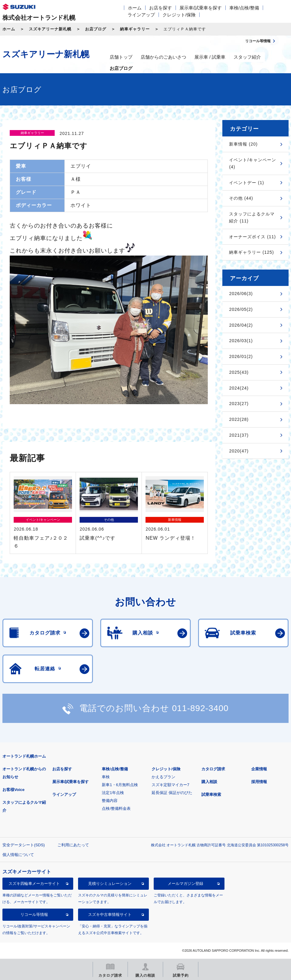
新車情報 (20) (243, 144)
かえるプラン (163, 777)
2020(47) (239, 451)
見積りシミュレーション (110, 884)
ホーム (135, 8)
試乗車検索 (211, 794)
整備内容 (110, 801)
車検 (106, 777)
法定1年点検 (113, 793)
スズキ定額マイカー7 (170, 785)
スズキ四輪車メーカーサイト (34, 884)
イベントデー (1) (246, 183)
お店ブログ (96, 29)
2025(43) (239, 372)
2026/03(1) (241, 341)
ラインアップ (141, 15)
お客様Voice (14, 790)
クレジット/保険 (179, 15)
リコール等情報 (34, 915)
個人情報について (18, 855)
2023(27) (239, 404)
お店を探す (161, 8)
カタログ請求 (213, 769)
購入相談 (209, 782)
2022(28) (239, 419)
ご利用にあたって (73, 845)
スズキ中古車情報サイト (110, 915)
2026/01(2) (241, 356)
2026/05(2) (241, 309)
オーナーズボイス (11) (252, 237)
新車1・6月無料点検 (120, 785)
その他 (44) (241, 198)
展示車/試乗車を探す (201, 8)
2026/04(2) (241, 325)
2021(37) (239, 435)
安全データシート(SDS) (24, 845)
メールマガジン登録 (185, 884)
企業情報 (259, 769)
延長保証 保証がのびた (172, 793)
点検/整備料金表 (116, 808)
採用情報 (259, 782)
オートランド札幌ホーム (24, 756)
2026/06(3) (241, 294)
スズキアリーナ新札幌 (50, 29)
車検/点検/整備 (244, 8)
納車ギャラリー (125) (252, 252)
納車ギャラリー (135, 29)
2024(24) (239, 388)
